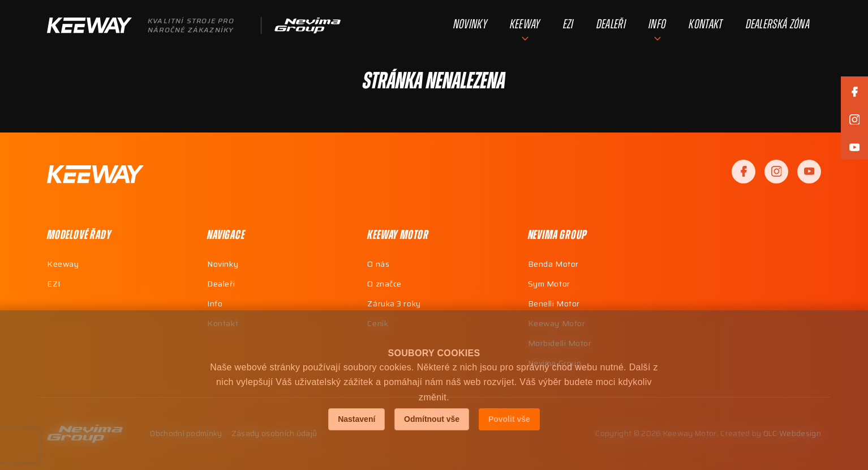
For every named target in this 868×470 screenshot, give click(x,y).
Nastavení (356, 419)
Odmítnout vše (432, 419)
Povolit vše (509, 419)
